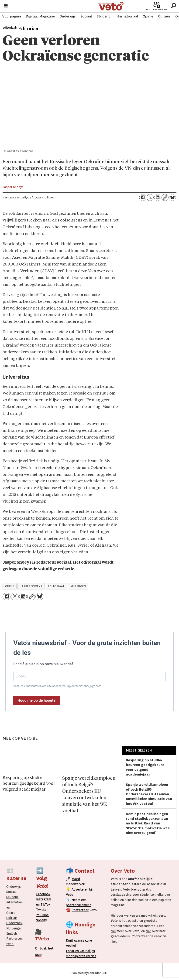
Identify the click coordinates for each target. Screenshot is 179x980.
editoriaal (56, 586)
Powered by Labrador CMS (89, 973)
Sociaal (86, 16)
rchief (71, 946)
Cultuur (164, 16)
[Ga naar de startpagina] (111, 6)
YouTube (42, 915)
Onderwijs (68, 16)
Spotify (41, 920)
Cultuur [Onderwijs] (12, 918)
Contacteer (80, 910)
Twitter (42, 910)
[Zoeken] (173, 6)
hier (113, 931)
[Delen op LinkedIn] (158, 197)
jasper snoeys (31, 586)
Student (103, 16)
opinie (10, 586)
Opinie (148, 16)
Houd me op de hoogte (36, 700)
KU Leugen (14, 928)
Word (76, 879)
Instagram (44, 899)
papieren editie (83, 956)
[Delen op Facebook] (143, 197)
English (12, 933)
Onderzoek (14, 923)
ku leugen (78, 586)
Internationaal (126, 16)
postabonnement (79, 905)
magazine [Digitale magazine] (80, 940)
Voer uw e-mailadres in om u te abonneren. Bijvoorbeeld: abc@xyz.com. (58, 686)
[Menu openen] (6, 6)
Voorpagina (12, 16)
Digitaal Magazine (40, 16)
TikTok (45, 905)
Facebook (43, 894)
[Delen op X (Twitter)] (150, 197)
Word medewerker (157, 9)
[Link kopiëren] (165, 197)
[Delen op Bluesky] (172, 197)
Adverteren (80, 889)
